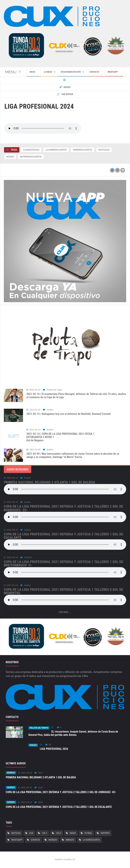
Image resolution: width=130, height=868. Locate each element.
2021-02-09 (33, 450)
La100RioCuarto (56, 150)
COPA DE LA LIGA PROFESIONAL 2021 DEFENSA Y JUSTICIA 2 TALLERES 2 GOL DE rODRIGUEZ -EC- (63, 508)
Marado (53, 840)
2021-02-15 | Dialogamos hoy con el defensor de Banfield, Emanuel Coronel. (69, 414)
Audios (48, 410)
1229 (39, 788)
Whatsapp (17, 840)
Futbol (88, 833)
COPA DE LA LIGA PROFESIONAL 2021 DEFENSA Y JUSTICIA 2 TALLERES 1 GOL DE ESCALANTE (63, 536)
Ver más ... (65, 612)
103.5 (58, 833)
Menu (13, 72)
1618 (39, 802)
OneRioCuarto (83, 150)
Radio (10, 157)
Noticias (104, 150)
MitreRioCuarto (31, 157)
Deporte (105, 833)
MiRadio (70, 840)
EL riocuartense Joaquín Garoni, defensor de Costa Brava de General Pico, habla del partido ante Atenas (73, 733)
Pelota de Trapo (53, 390)
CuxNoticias (31, 150)
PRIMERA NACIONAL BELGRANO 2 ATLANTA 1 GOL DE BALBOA (49, 482)
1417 (39, 773)
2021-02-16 (33, 390)
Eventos (35, 840)
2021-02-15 (33, 410)
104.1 (45, 833)
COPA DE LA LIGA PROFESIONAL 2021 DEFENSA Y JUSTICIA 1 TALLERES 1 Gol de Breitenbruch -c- (63, 563)
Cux (31, 833)
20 (48, 745)
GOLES (26, 557)
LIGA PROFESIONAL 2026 (54, 749)
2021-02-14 (33, 430)
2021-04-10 (11, 478)
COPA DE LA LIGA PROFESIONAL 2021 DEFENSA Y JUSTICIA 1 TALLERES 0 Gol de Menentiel (63, 591)
